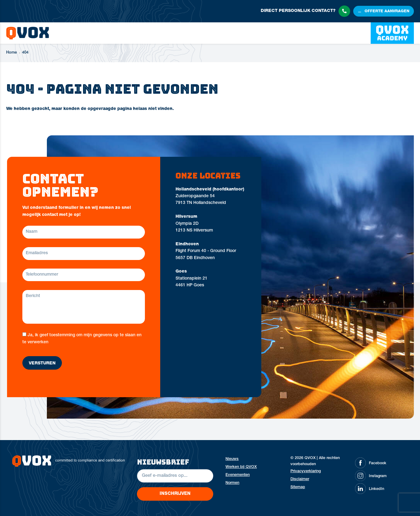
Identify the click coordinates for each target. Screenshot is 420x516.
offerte (387, 12)
